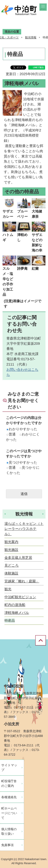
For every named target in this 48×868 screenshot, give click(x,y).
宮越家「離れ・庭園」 (22, 581)
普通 (11, 434)
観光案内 (11, 542)
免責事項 (7, 845)
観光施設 (11, 550)
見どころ (12, 565)
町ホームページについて (9, 813)
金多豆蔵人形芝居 (18, 558)
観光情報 (31, 37)
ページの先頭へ (42, 641)
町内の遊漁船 (15, 605)
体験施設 (11, 573)
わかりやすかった (22, 429)
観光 (8, 589)
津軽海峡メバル (17, 613)
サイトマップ (9, 767)
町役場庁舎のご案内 (9, 783)
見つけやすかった (22, 462)
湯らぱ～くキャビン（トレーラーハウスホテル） (24, 529)
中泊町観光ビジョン (20, 597)
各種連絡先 (9, 797)
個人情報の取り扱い (9, 831)
